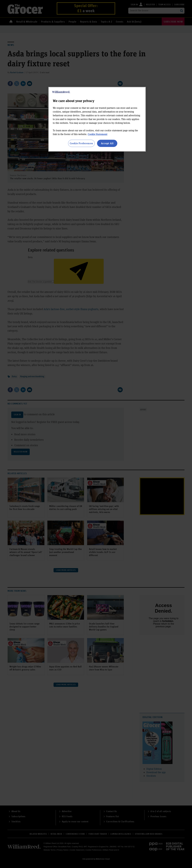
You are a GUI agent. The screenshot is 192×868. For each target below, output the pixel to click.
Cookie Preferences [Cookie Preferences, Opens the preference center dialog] (81, 143)
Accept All (107, 143)
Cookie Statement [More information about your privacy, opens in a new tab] (98, 134)
